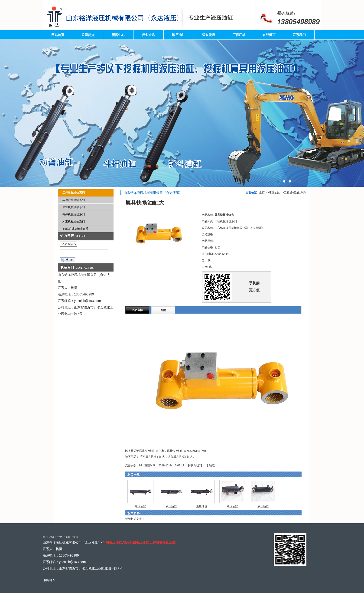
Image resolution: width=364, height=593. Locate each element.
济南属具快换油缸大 (152, 457)
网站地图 (50, 580)
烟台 (75, 537)
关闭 (211, 465)
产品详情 (137, 310)
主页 (262, 193)
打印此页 (195, 465)
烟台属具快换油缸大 (180, 457)
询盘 (163, 310)
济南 (67, 537)
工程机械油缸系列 (295, 193)
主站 (59, 537)
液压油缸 (274, 193)
